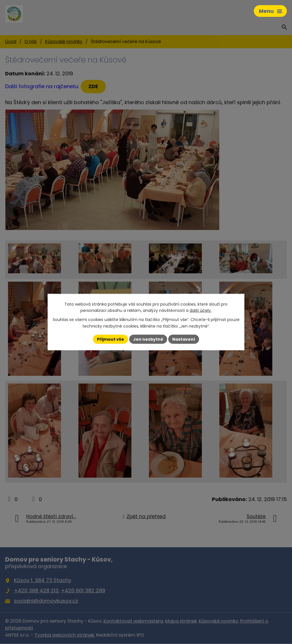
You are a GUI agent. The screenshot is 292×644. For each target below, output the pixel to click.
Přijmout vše (110, 339)
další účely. (201, 310)
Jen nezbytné (148, 339)
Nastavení (184, 339)
